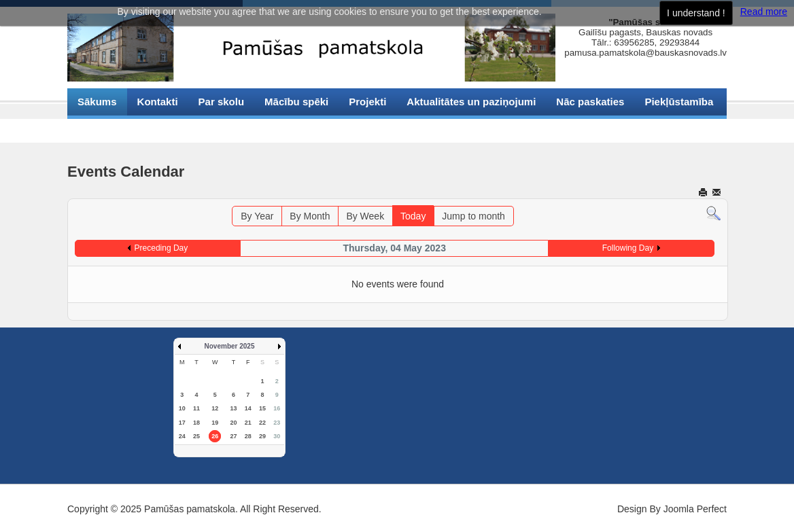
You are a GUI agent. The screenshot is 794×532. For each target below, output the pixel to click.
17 (182, 423)
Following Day (628, 248)
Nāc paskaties (590, 102)
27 (234, 436)
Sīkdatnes (102, 129)
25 (196, 436)
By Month (310, 216)
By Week (365, 216)
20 (234, 423)
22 (262, 423)
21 (248, 423)
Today (413, 216)
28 (248, 436)
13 (234, 408)
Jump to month (473, 216)
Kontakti (158, 102)
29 (262, 436)
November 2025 (230, 346)
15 (262, 408)
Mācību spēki (296, 102)
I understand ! (696, 13)
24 (182, 436)
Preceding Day (161, 248)
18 (196, 423)
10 (182, 408)
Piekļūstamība (679, 102)
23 (277, 423)
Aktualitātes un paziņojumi (471, 102)
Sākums (97, 102)
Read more (764, 12)
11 (196, 408)
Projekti (367, 102)
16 (277, 408)
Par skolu (222, 102)
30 (277, 436)
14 (248, 408)
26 (215, 436)
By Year (257, 216)
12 (215, 408)
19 (215, 423)
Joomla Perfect (695, 509)
